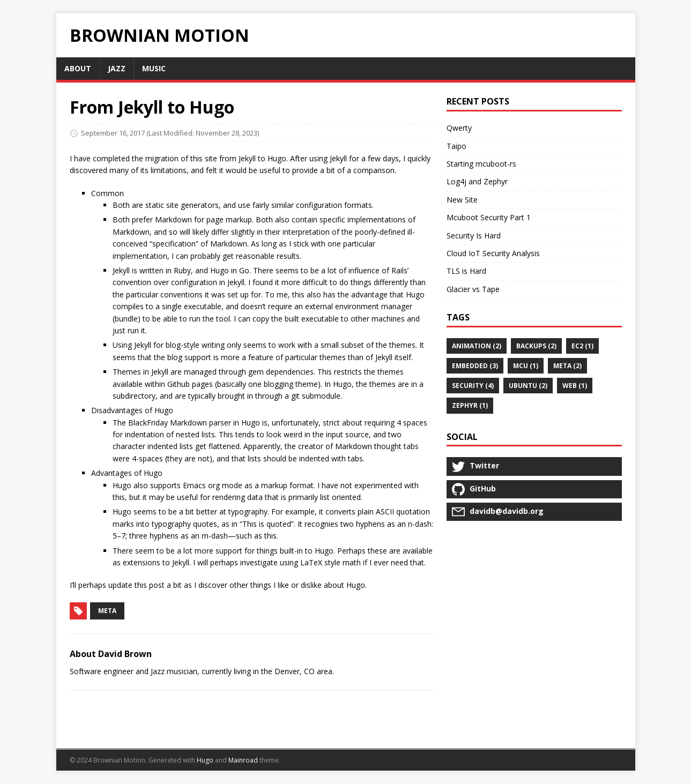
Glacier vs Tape (473, 289)
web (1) (575, 386)
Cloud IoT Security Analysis (493, 253)
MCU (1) (526, 366)
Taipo (456, 146)
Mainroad (243, 760)
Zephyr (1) (470, 405)
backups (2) (536, 346)
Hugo (205, 760)
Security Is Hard (474, 236)
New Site (462, 200)
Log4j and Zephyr (477, 181)
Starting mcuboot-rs (481, 164)
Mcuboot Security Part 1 (489, 217)
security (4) (473, 386)
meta (107, 611)
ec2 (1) (582, 346)
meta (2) (567, 366)
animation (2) (477, 346)
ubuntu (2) (528, 386)
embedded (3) (475, 366)
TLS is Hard (466, 271)
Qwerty (459, 128)
